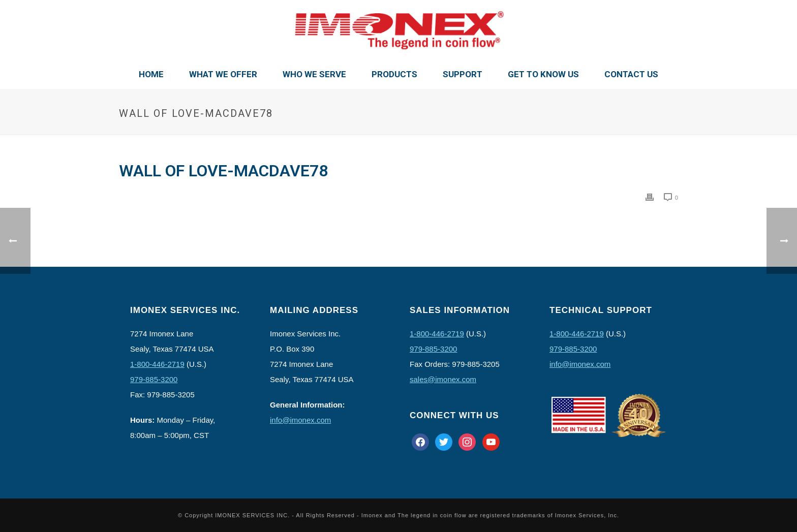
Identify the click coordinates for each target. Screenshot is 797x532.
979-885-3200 (154, 379)
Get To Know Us (543, 74)
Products (394, 74)
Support (463, 74)
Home (151, 74)
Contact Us (631, 74)
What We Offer (223, 74)
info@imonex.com (300, 420)
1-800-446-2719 (157, 364)
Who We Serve (314, 74)
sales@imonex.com (443, 379)
